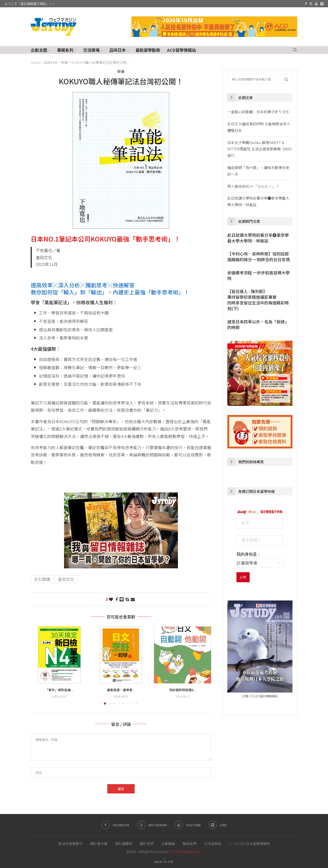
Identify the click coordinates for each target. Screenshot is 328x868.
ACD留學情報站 (181, 50)
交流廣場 (91, 50)
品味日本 (118, 50)
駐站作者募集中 (70, 844)
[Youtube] (316, 4)
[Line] (322, 4)
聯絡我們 (190, 844)
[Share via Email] (133, 599)
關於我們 (147, 844)
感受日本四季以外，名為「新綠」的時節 (258, 325)
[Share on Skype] (127, 599)
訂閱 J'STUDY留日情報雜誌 (260, 696)
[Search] (295, 50)
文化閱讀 (42, 579)
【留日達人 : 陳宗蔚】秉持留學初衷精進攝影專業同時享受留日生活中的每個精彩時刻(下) (258, 300)
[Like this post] (111, 599)
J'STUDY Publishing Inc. (185, 852)
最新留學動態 (148, 50)
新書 (64, 62)
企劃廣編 (168, 844)
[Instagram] (311, 4)
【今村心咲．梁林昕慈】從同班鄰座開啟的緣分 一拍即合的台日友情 (259, 257)
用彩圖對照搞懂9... (183, 690)
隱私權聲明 (124, 844)
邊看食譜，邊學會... (121, 690)
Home (36, 62)
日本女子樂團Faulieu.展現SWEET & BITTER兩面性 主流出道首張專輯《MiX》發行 (260, 149)
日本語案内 (213, 844)
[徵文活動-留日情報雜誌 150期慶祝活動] (121, 496)
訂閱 (243, 577)
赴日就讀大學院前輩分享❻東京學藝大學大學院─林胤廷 (258, 238)
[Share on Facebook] (117, 599)
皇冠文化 (66, 579)
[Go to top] (164, 861)
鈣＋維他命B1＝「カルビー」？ (253, 186)
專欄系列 (65, 50)
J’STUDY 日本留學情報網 (249, 844)
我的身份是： (249, 554)
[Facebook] (306, 4)
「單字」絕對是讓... (59, 690)
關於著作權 (99, 844)
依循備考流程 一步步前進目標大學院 (259, 276)
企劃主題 (39, 50)
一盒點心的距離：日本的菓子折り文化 (258, 112)
